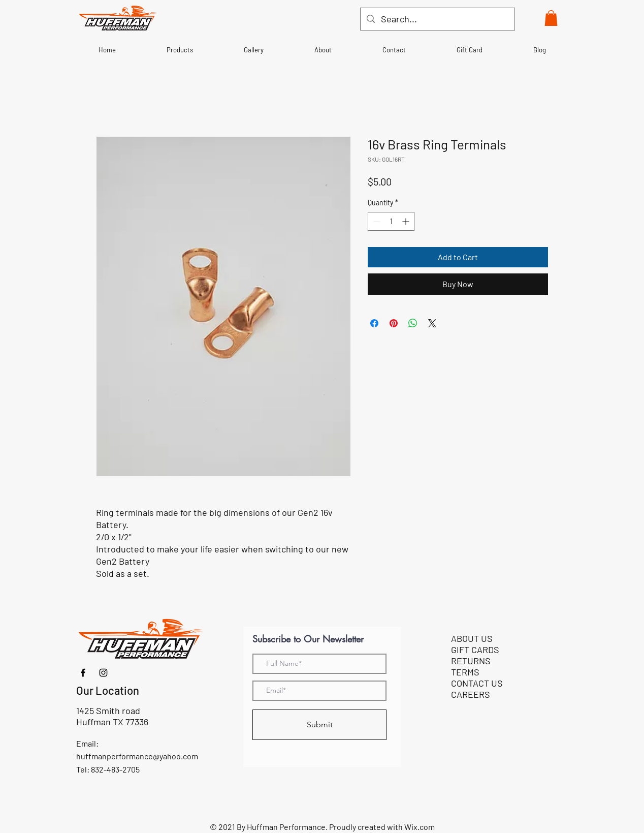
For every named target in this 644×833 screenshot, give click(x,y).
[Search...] (437, 19)
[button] (551, 18)
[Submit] (319, 725)
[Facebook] (83, 673)
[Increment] (407, 221)
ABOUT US (472, 638)
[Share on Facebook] (374, 323)
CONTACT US (477, 683)
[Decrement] (376, 221)
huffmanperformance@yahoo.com (137, 756)
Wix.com (420, 827)
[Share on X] (432, 323)
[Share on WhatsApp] (413, 323)
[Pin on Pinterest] (394, 323)
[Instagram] (103, 673)
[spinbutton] (391, 221)
